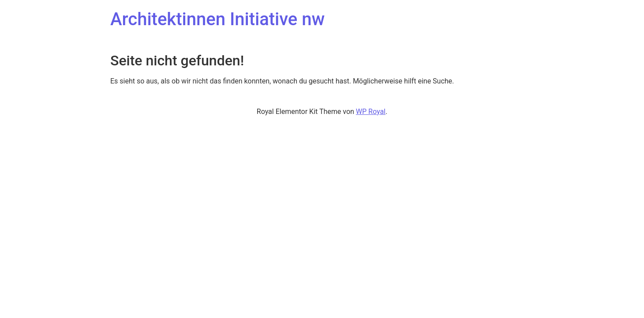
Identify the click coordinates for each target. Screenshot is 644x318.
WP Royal (371, 112)
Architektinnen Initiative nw (217, 19)
